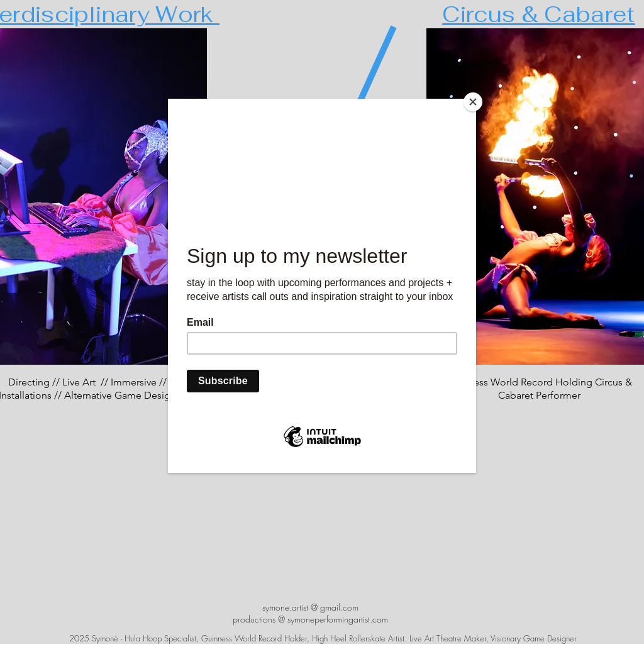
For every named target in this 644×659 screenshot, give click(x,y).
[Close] (473, 102)
